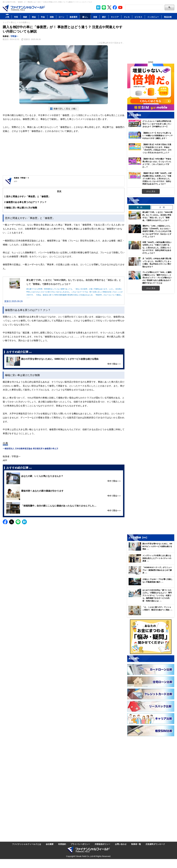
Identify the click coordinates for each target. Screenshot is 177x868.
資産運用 (73, 17)
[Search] (144, 7)
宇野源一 (14, 36)
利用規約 (62, 844)
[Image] (24, 8)
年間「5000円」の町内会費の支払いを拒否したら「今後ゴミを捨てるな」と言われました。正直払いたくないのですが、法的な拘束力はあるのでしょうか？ (157, 248)
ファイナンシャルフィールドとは (27, 844)
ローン (62, 17)
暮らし (85, 17)
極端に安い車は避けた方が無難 (21, 208)
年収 (16, 17)
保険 (52, 17)
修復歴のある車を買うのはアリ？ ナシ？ (25, 202)
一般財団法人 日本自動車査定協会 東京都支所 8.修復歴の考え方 (30, 448)
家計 (104, 17)
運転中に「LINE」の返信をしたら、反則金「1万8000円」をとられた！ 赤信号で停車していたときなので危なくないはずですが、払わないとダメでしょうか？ (157, 231)
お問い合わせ (121, 844)
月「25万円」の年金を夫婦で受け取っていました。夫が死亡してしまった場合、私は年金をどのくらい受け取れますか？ (157, 263)
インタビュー (153, 17)
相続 (25, 17)
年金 (43, 17)
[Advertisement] (64, 155)
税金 (34, 17)
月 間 (162, 207)
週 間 (139, 207)
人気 (7, 17)
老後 (95, 17)
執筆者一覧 (136, 844)
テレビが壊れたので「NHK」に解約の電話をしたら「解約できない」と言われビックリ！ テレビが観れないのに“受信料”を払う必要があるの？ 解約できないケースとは (157, 278)
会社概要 (50, 844)
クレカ (127, 17)
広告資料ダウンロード (155, 844)
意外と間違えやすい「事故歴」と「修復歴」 (27, 196)
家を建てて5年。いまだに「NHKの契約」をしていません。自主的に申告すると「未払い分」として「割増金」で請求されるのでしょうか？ (157, 216)
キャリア (115, 17)
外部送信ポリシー (102, 844)
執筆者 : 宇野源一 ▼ (22, 178)
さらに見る (151, 191)
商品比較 (168, 17)
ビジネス (138, 17)
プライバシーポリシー (80, 844)
